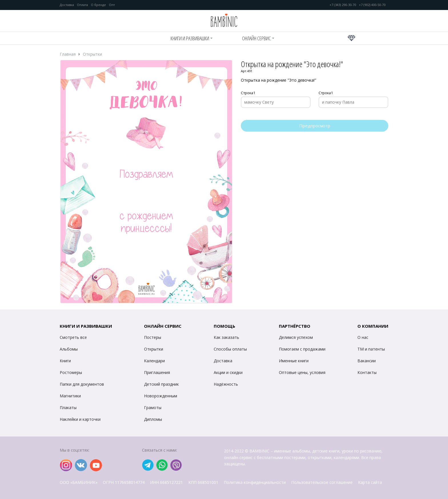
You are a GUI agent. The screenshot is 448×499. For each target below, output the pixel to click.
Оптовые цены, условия (302, 372)
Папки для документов (82, 384)
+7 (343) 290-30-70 (343, 5)
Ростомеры (71, 372)
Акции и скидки (228, 372)
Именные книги (294, 361)
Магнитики (70, 396)
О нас (363, 337)
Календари (154, 361)
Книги (65, 361)
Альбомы (69, 349)
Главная (68, 54)
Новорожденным (161, 396)
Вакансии (367, 361)
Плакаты (68, 408)
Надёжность (226, 384)
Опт (112, 5)
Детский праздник (161, 384)
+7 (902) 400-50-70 (372, 5)
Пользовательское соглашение (322, 482)
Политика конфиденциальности (255, 482)
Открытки (92, 54)
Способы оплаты (230, 349)
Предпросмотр (315, 126)
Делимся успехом (296, 337)
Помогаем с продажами (302, 349)
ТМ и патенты (371, 349)
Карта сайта (370, 482)
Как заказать (226, 337)
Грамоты (153, 408)
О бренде (98, 5)
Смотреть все (73, 337)
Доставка (67, 5)
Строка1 (248, 93)
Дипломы (153, 419)
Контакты (367, 372)
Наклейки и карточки (80, 419)
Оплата (82, 5)
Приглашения (157, 372)
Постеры (153, 337)
